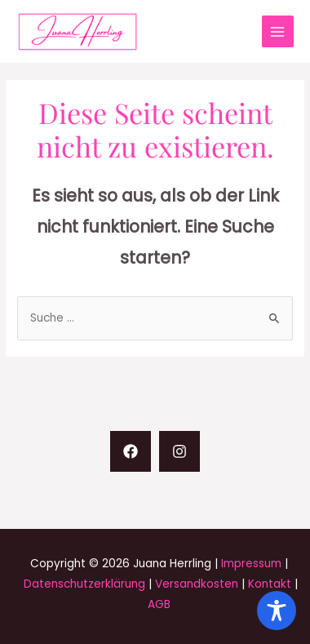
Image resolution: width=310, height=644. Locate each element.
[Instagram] (179, 451)
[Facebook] (131, 451)
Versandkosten (197, 584)
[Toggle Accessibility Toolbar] (277, 611)
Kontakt (270, 584)
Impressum (251, 564)
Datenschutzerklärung (84, 584)
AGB (159, 604)
